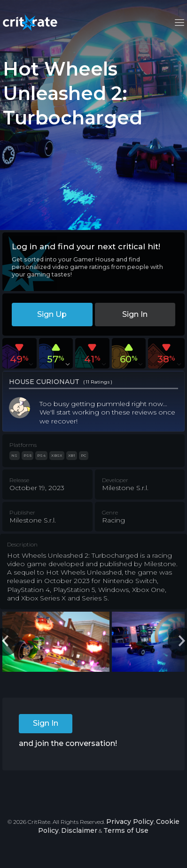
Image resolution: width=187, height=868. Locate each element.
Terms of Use (126, 830)
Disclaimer (79, 830)
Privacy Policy (130, 822)
